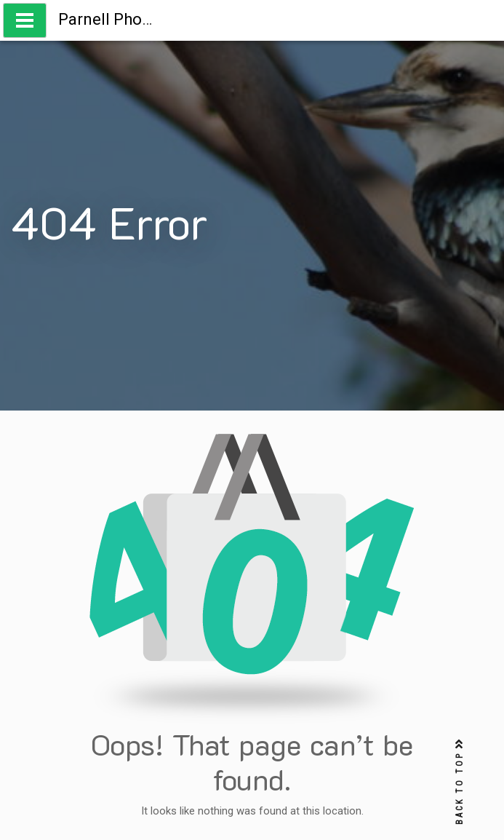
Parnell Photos (112, 19)
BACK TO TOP (460, 782)
